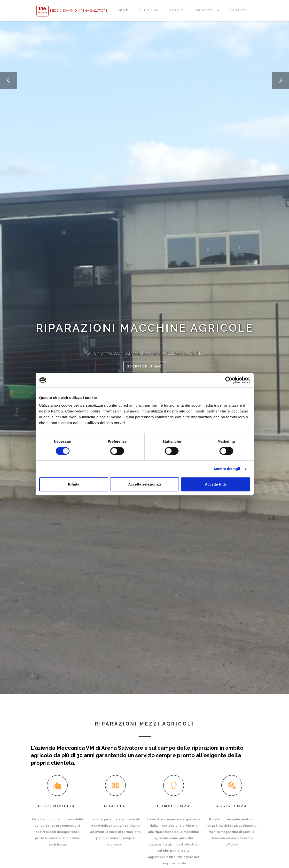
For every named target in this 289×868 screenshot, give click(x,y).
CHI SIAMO (149, 11)
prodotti (205, 11)
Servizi (177, 11)
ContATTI (239, 11)
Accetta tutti (215, 484)
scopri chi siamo (145, 367)
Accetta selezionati (144, 484)
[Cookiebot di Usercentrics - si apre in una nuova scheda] (229, 380)
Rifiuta (74, 484)
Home (123, 11)
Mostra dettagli (227, 469)
